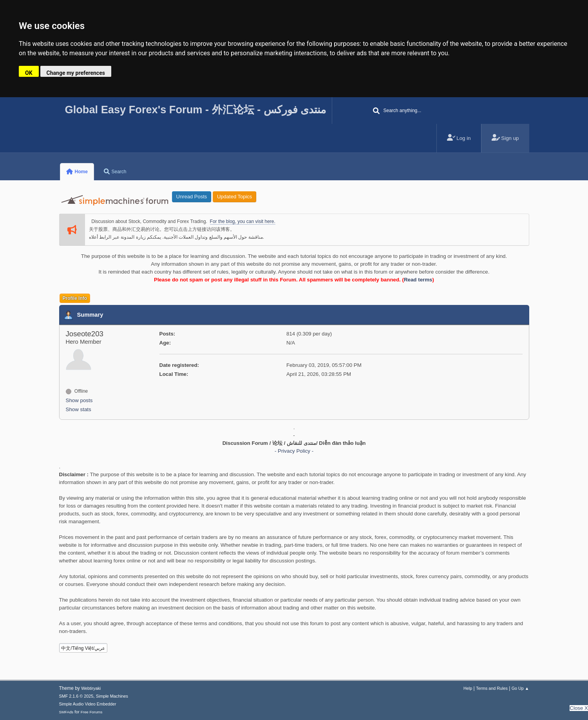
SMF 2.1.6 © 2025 (76, 696)
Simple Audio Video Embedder (88, 704)
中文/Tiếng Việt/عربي (83, 648)
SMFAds (66, 712)
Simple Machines (112, 696)
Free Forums (92, 712)
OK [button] (29, 73)
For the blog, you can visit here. (243, 221)
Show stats (79, 409)
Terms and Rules (492, 688)
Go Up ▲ (520, 688)
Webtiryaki (91, 688)
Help (468, 688)
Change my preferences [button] (76, 73)
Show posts (79, 400)
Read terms (418, 280)
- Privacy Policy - (294, 451)
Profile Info (75, 298)
